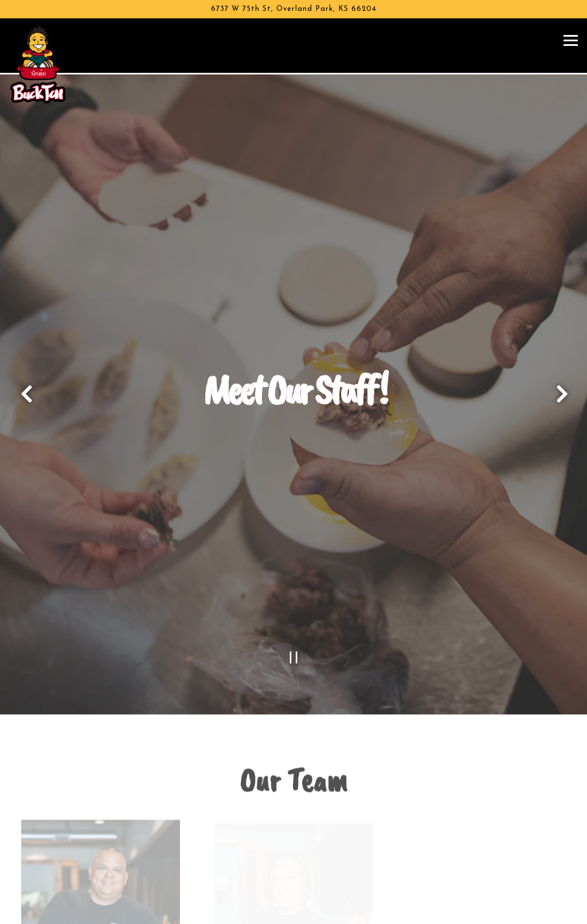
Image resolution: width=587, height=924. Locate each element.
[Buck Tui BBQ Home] (49, 63)
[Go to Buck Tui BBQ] (293, 9)
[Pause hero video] (294, 624)
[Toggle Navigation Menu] (571, 40)
